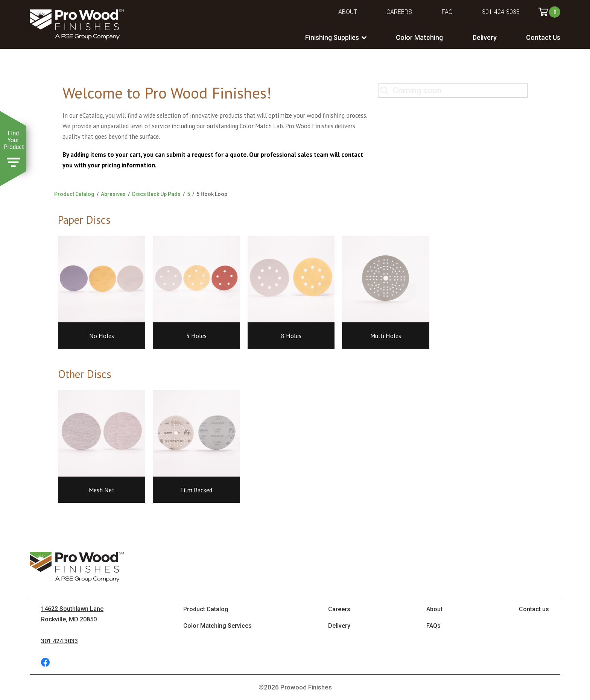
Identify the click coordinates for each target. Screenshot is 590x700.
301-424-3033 (501, 12)
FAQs (433, 626)
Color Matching (419, 37)
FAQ (447, 12)
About (348, 12)
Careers (399, 12)
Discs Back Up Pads (156, 194)
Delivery (485, 37)
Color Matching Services (217, 626)
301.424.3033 (59, 641)
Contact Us (543, 37)
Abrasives (113, 194)
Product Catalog (74, 194)
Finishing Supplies (332, 37)
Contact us (534, 609)
